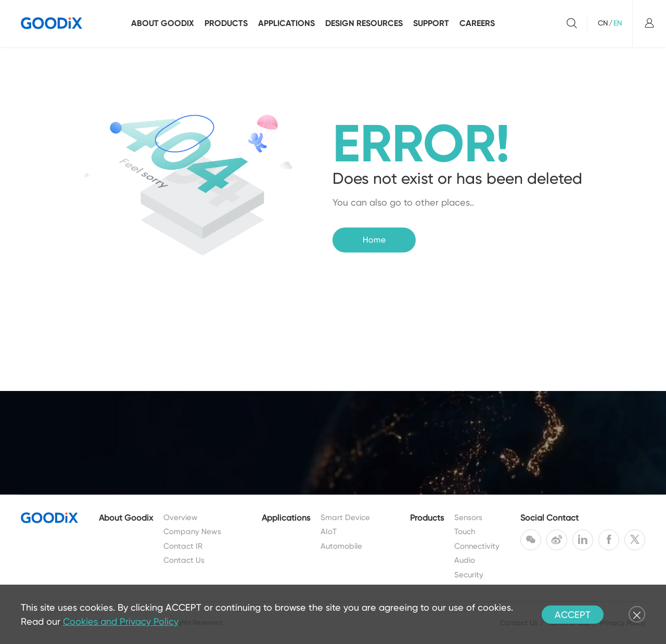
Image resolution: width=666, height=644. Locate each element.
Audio (465, 560)
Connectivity (477, 546)
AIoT (329, 532)
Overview (181, 517)
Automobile (341, 546)
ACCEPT (573, 615)
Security (469, 575)
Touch (465, 532)
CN (603, 23)
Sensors (468, 517)
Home (374, 240)
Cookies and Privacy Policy (121, 621)
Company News (192, 532)
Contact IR (183, 546)
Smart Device (345, 517)
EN (618, 23)
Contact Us (184, 560)
